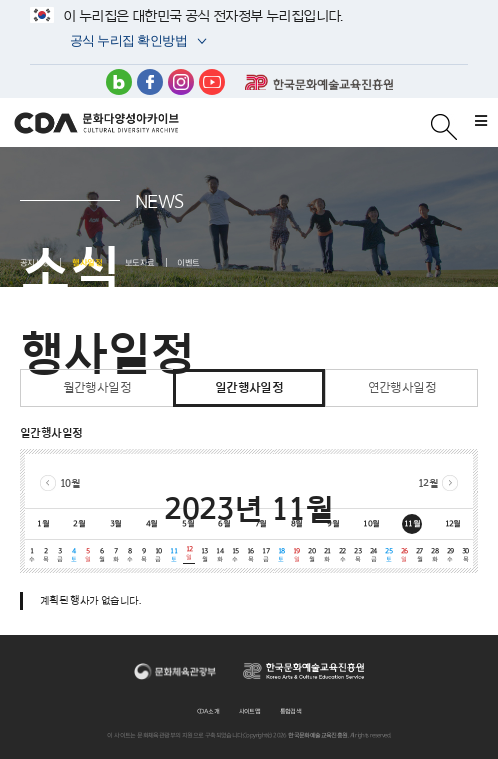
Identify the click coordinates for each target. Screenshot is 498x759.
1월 (43, 523)
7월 (261, 523)
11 (173, 555)
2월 (79, 523)
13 (204, 555)
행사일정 (87, 262)
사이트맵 (250, 711)
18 (280, 555)
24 (373, 555)
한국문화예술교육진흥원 (319, 82)
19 (296, 555)
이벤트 (188, 262)
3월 (116, 523)
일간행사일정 (249, 387)
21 (326, 555)
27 (419, 555)
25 (388, 555)
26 (403, 555)
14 (219, 555)
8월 (297, 523)
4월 (152, 523)
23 (357, 555)
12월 (428, 482)
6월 (224, 523)
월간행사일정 (97, 387)
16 (250, 555)
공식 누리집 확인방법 (127, 42)
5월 (188, 523)
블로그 (119, 82)
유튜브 (212, 82)
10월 (70, 482)
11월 (412, 523)
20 (311, 555)
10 (158, 555)
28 (434, 555)
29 (449, 555)
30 (465, 555)
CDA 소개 (208, 711)
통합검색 (291, 711)
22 (342, 555)
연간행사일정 (402, 387)
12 (188, 553)
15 (234, 555)
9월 (333, 523)
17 (265, 555)
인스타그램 (181, 82)
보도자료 (140, 262)
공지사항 (35, 262)
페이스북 (150, 82)
